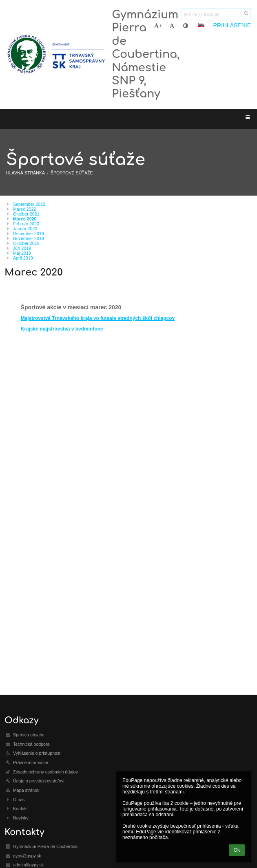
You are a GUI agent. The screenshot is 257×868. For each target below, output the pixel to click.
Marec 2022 (24, 209)
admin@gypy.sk (28, 865)
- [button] (173, 26)
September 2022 (29, 204)
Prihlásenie (232, 25)
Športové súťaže (72, 173)
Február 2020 (26, 224)
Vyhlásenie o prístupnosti (37, 753)
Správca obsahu (29, 735)
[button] (201, 25)
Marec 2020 (25, 219)
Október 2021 (26, 214)
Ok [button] (237, 850)
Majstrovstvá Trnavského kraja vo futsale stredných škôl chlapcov (98, 318)
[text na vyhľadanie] (216, 14)
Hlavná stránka (25, 173)
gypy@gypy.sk (27, 856)
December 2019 (29, 234)
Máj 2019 (22, 253)
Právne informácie (31, 762)
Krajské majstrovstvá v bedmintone (62, 329)
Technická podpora (31, 744)
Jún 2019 (22, 248)
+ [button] (158, 26)
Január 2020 (25, 229)
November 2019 (29, 238)
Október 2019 (26, 243)
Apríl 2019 (23, 258)
